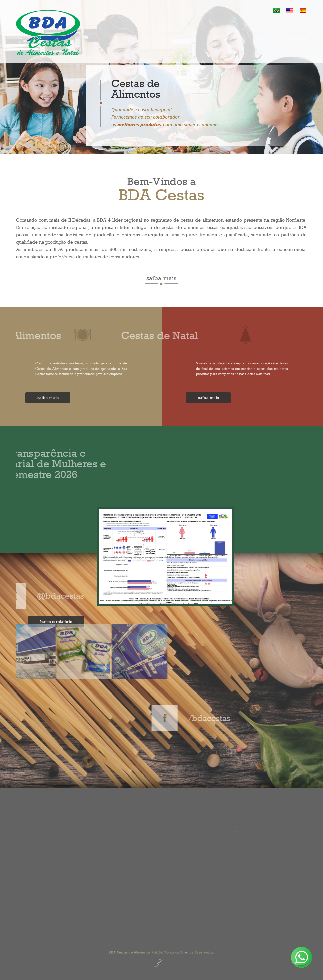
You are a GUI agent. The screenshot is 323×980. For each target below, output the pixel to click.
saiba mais (161, 279)
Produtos (213, 39)
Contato (295, 39)
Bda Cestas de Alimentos (147, 39)
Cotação (255, 39)
